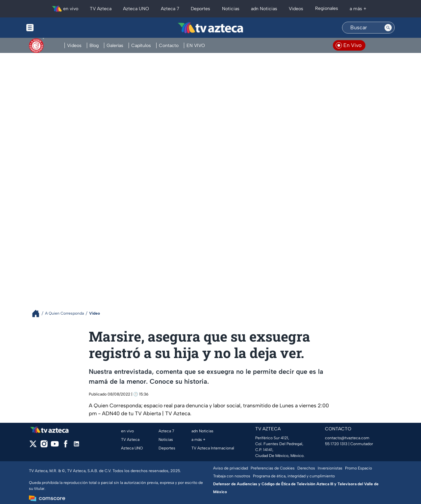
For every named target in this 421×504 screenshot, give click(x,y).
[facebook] (66, 446)
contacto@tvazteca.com (347, 438)
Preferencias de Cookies (273, 468)
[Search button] (388, 28)
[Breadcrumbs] (38, 313)
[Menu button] (53, 28)
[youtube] (55, 446)
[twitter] (33, 446)
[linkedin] (76, 446)
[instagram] (44, 446)
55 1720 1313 (336, 444)
